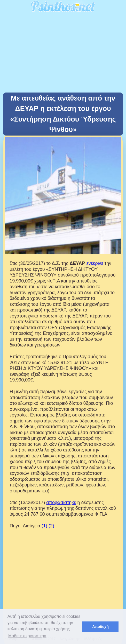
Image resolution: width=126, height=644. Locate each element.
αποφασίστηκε (61, 503)
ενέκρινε (95, 263)
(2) (51, 526)
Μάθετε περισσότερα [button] (27, 636)
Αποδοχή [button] (100, 627)
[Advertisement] (63, 54)
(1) (44, 526)
